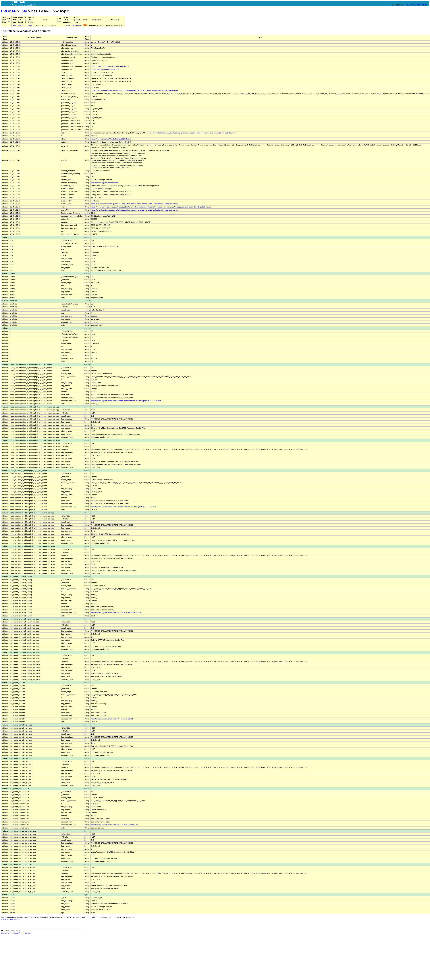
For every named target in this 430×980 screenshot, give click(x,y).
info (24, 11)
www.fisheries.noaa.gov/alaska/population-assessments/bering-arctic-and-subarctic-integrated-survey (170, 207)
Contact (28, 933)
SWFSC (420, 5)
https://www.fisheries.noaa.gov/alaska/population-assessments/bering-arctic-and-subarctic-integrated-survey (135, 90)
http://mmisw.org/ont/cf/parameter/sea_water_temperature (114, 825)
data (14, 25)
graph (21, 25)
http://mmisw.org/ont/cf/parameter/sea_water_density (112, 719)
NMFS (414, 5)
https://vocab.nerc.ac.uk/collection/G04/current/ (110, 66)
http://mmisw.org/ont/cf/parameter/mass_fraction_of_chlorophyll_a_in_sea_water (124, 507)
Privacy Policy (18, 933)
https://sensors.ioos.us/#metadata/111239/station (111, 139)
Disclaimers (6, 933)
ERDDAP (9, 11)
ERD (425, 5)
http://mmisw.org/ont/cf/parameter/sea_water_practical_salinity (116, 613)
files (30, 25)
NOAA (408, 5)
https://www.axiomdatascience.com (105, 69)
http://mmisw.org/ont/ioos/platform (105, 183)
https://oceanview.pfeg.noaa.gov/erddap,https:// (110, 207)
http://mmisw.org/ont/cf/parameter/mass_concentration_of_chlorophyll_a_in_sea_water (126, 401)
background (77, 25)
